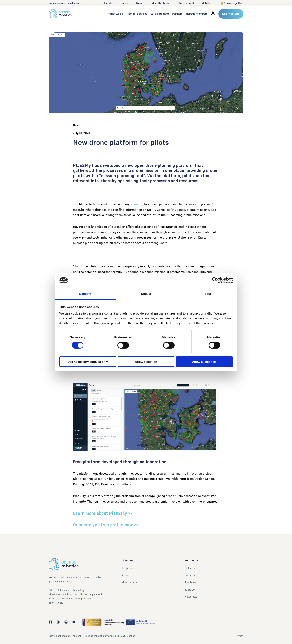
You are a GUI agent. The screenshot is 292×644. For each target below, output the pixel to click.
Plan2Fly (137, 204)
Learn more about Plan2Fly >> (103, 513)
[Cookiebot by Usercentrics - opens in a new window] (215, 280)
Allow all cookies (204, 362)
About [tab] (207, 294)
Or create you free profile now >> (106, 525)
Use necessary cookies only (88, 362)
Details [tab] (146, 294)
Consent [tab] (85, 294)
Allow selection (146, 362)
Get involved (231, 14)
